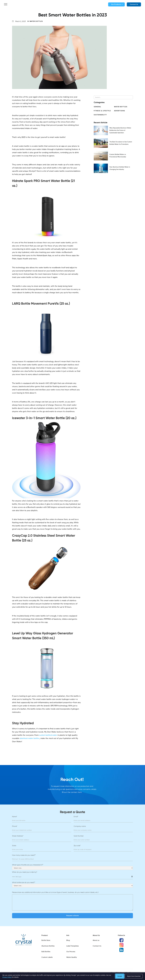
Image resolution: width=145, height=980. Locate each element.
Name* (15, 817)
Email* (76, 817)
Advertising (120, 111)
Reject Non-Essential (134, 976)
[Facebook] (121, 940)
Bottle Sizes (46, 940)
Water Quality (72, 957)
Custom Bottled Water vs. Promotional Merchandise (118, 156)
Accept (120, 976)
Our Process (71, 952)
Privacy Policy (7, 977)
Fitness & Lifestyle (102, 111)
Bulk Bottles (46, 952)
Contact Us (134, 4)
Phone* (15, 826)
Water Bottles (36, 21)
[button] (6, 4)
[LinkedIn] (121, 950)
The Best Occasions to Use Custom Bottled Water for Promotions (121, 143)
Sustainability (100, 115)
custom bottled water (48, 735)
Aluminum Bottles (48, 946)
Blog (68, 940)
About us (96, 940)
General (97, 107)
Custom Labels (47, 957)
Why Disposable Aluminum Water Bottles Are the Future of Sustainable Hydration (120, 130)
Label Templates (72, 946)
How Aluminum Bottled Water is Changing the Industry (120, 168)
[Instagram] (121, 945)
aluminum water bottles (30, 738)
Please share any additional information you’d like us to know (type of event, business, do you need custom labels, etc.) (55, 892)
